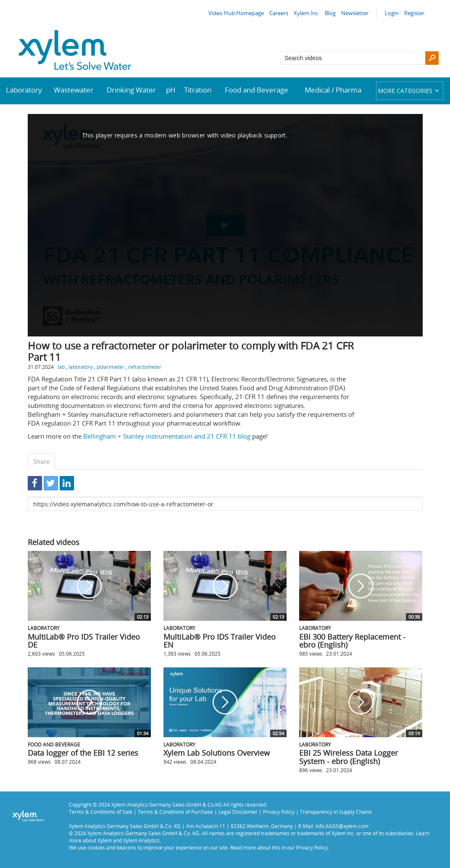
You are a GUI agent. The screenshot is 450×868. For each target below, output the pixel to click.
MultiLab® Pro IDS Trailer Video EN (220, 641)
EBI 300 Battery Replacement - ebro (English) (352, 641)
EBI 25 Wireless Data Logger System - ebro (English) (349, 757)
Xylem (105, 840)
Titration (198, 90)
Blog (330, 13)
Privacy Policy (279, 812)
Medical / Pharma (333, 90)
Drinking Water (131, 90)
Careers (279, 13)
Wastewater (74, 90)
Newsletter (355, 13)
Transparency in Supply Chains (336, 812)
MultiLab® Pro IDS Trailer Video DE (84, 641)
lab (61, 367)
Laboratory (24, 90)
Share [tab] (41, 461)
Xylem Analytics (141, 840)
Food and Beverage (257, 90)
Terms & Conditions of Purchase (175, 812)
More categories (409, 91)
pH (171, 90)
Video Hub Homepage (236, 13)
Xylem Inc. (307, 13)
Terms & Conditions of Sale (101, 812)
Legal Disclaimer (238, 812)
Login (392, 13)
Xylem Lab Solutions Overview (217, 753)
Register (414, 13)
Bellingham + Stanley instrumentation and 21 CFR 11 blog (167, 436)
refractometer (145, 367)
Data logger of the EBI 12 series (83, 753)
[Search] (432, 58)
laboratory (81, 367)
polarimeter (111, 367)
